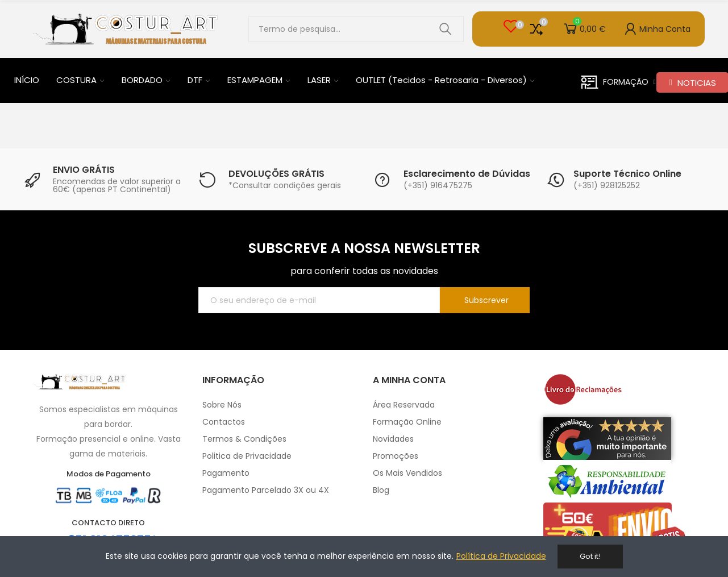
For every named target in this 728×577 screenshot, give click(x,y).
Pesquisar (446, 29)
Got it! (590, 556)
